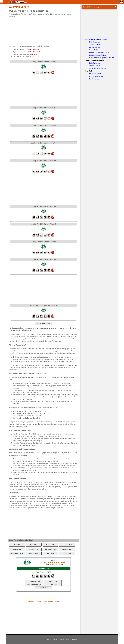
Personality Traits (95, 47)
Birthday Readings (96, 74)
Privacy (75, 639)
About (55, 639)
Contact (61, 639)
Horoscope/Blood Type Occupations (102, 58)
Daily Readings (95, 42)
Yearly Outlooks (95, 45)
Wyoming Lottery (34, 602)
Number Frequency (34, 585)
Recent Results (34, 581)
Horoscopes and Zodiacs (98, 55)
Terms (68, 639)
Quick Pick (53, 585)
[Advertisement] (42, 31)
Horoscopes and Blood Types (99, 53)
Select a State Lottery (51, 602)
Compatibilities (94, 50)
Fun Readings (94, 79)
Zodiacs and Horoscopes (98, 68)
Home (49, 639)
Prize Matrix (43, 588)
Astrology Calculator (96, 76)
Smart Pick (53, 581)
